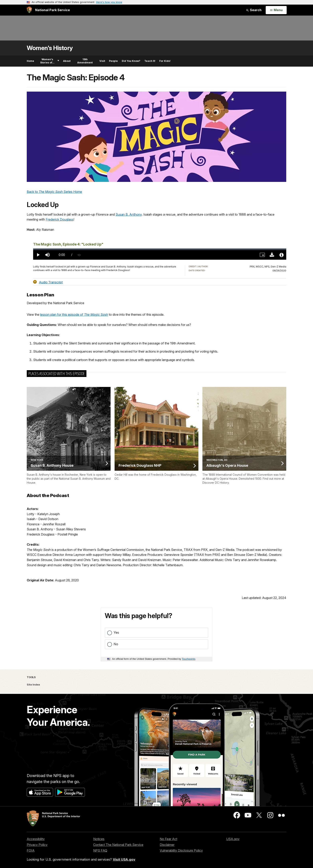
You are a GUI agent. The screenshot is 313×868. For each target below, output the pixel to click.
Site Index (33, 685)
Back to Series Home (54, 192)
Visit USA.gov (124, 859)
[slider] (160, 249)
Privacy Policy (37, 845)
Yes (116, 632)
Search (254, 10)
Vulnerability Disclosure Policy (181, 850)
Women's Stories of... (50, 61)
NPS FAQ (100, 850)
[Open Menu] (276, 10)
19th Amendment (85, 61)
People (113, 61)
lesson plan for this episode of (74, 315)
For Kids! (165, 61)
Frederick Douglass (60, 219)
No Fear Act (168, 839)
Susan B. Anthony (129, 214)
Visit (102, 61)
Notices (99, 839)
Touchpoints (189, 659)
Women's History (50, 48)
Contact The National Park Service (118, 845)
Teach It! (150, 61)
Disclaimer (167, 845)
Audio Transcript (51, 282)
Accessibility (36, 839)
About (67, 61)
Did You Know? (131, 61)
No (116, 644)
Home (30, 61)
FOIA (31, 850)
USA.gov (233, 839)
